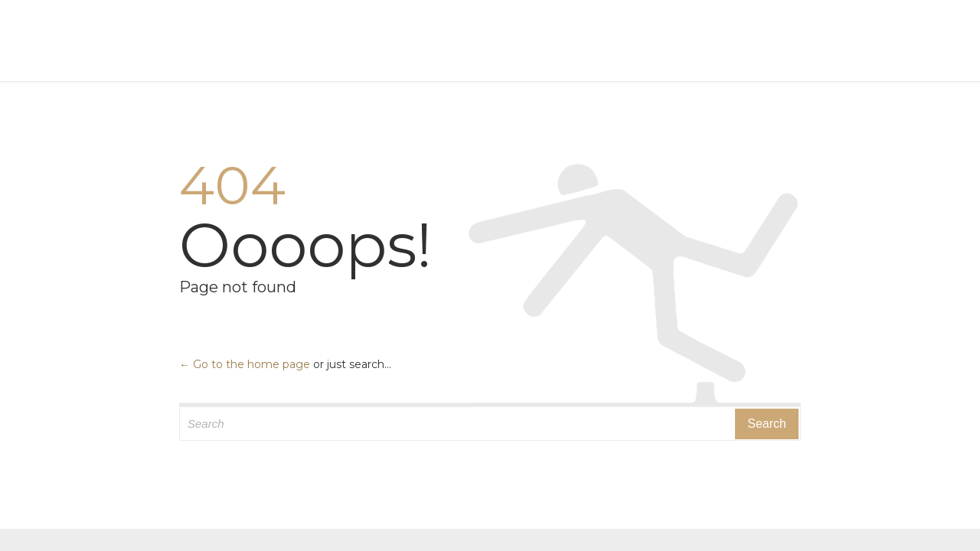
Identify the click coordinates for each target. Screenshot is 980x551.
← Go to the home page (245, 364)
